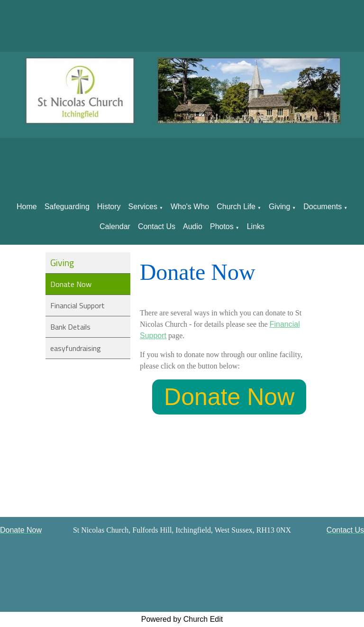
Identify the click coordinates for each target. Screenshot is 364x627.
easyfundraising (76, 348)
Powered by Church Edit (182, 619)
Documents (323, 207)
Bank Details (70, 327)
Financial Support (77, 305)
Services (143, 207)
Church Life (236, 207)
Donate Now (71, 284)
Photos (222, 226)
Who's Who (190, 207)
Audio (193, 226)
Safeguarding (67, 207)
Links (256, 226)
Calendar (115, 226)
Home (27, 207)
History (109, 207)
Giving (279, 207)
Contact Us (157, 226)
